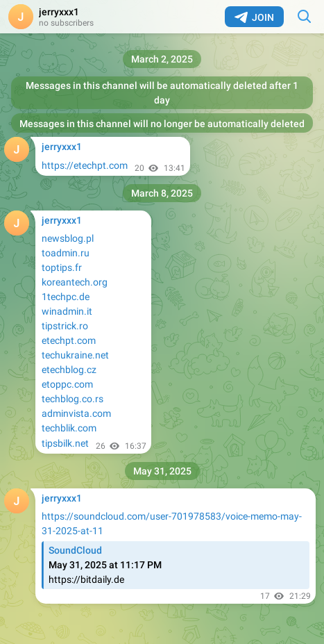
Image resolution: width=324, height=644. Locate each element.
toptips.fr (62, 267)
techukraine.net (75, 355)
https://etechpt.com (85, 165)
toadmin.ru (66, 253)
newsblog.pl (68, 238)
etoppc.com (67, 384)
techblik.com (69, 428)
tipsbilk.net (65, 443)
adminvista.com (76, 413)
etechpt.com (69, 340)
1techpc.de (66, 297)
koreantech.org (75, 282)
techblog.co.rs (73, 399)
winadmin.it (67, 311)
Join (254, 17)
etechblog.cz (69, 370)
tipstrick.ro (65, 326)
